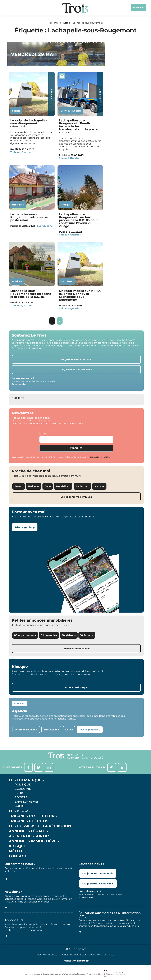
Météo (15, 851)
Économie (23, 789)
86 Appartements (25, 635)
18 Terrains (87, 635)
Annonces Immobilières (34, 841)
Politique (66, 205)
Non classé (18, 205)
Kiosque (17, 846)
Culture (22, 806)
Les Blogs (19, 811)
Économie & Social (71, 111)
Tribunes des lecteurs (33, 816)
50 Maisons (69, 635)
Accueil (67, 23)
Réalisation (76, 961)
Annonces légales (28, 831)
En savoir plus (19, 384)
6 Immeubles (49, 635)
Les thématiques (26, 780)
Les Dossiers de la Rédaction (40, 826)
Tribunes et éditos (29, 821)
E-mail (43, 434)
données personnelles (100, 457)
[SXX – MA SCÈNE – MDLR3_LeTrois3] (56, 66)
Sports (21, 793)
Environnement (28, 802)
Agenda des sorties (30, 836)
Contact (18, 856)
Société (16, 111)
